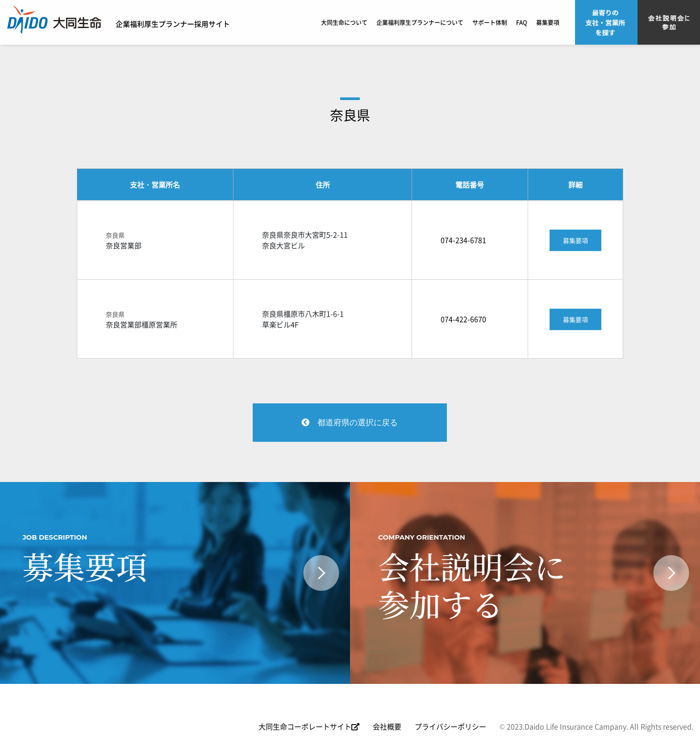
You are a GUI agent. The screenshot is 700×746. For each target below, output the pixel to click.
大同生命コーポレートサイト (309, 726)
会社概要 (387, 726)
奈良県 (350, 115)
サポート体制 (490, 22)
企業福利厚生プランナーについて (420, 22)
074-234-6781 (463, 240)
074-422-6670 (463, 319)
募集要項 (548, 22)
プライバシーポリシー (450, 726)
